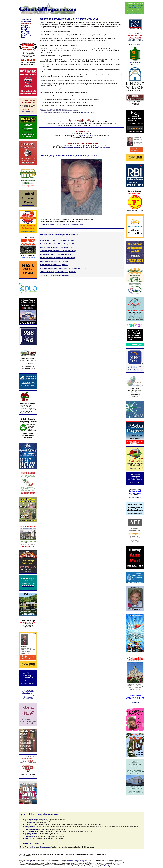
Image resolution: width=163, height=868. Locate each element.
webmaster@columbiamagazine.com (77, 860)
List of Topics (25, 31)
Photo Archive (26, 33)
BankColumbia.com (135, 63)
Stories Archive (26, 35)
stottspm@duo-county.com (101, 147)
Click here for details (28, 112)
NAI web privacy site (110, 866)
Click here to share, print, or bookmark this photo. (70, 224)
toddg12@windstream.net (90, 135)
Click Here (135, 703)
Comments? (52, 224)
